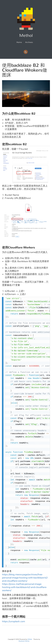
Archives (29, 42)
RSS (26, 52)
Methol (26, 35)
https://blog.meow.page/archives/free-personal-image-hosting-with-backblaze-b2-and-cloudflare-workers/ (25, 578)
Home (19, 42)
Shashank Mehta (24, 641)
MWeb (30, 639)
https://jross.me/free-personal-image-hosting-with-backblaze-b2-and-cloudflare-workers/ (24, 587)
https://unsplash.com (14, 621)
